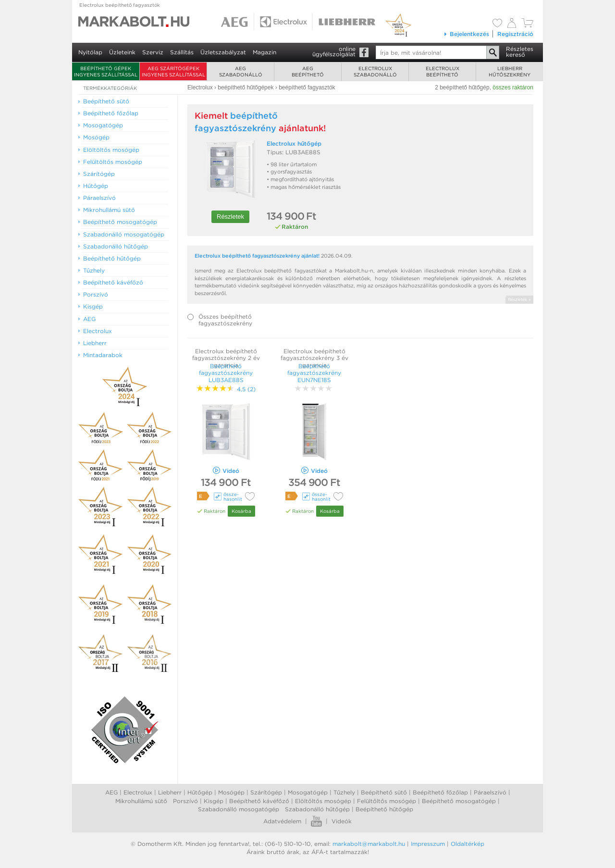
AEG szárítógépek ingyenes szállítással (173, 71)
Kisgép (214, 801)
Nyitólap (90, 52)
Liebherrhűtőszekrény (510, 71)
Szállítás (182, 52)
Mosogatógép (308, 792)
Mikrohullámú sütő (141, 801)
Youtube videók (316, 821)
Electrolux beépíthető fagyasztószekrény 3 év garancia (314, 358)
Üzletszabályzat (223, 52)
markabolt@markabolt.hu (369, 844)
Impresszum (428, 844)
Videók (342, 821)
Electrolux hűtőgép (294, 143)
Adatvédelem (282, 821)
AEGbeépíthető (308, 71)
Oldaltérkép (467, 844)
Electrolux (138, 792)
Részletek (230, 217)
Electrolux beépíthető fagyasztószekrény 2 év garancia (226, 358)
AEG (111, 792)
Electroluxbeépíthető (443, 71)
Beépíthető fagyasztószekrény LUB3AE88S (226, 373)
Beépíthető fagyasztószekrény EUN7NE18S (314, 373)
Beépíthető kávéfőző (259, 801)
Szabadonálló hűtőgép (317, 809)
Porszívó (185, 801)
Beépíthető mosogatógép (459, 801)
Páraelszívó (490, 792)
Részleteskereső (520, 52)
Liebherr (170, 792)
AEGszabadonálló (241, 71)
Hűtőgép (200, 792)
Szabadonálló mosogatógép (239, 809)
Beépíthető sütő (384, 792)
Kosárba (241, 511)
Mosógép (231, 792)
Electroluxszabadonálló (375, 71)
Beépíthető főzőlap (440, 792)
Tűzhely (344, 792)
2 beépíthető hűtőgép (462, 87)
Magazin (264, 52)
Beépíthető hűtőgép (384, 809)
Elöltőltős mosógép (323, 801)
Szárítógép (266, 792)
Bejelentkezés (466, 34)
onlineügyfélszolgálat (334, 51)
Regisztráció (515, 34)
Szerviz (153, 52)
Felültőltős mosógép (387, 801)
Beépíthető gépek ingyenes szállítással (106, 71)
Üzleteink (122, 52)
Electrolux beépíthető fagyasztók (120, 5)
